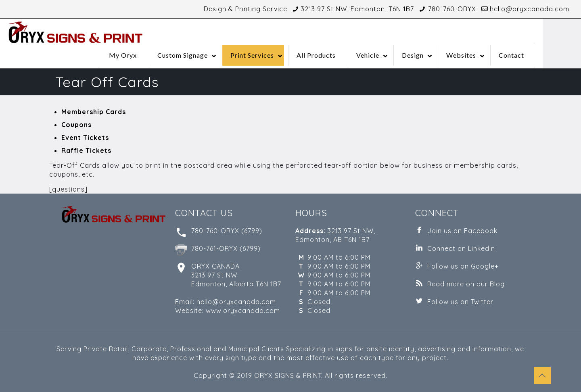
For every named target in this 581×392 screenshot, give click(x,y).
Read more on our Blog (466, 284)
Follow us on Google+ (463, 266)
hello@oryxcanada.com (530, 9)
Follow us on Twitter (460, 302)
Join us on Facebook (462, 231)
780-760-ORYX (452, 9)
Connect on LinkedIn (461, 248)
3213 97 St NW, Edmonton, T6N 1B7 (357, 9)
